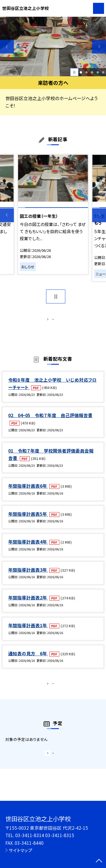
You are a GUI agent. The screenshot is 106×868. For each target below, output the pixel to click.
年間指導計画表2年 (28, 603)
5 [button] (103, 72)
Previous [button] (7, 47)
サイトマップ (20, 850)
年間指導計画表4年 (28, 548)
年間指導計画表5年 (28, 520)
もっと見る (50, 321)
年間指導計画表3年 (28, 576)
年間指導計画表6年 (28, 492)
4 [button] (98, 72)
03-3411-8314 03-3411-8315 (45, 835)
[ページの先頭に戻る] (99, 861)
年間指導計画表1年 (28, 632)
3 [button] (92, 72)
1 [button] (81, 72)
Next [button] (99, 47)
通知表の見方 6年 (28, 659)
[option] (53, 47)
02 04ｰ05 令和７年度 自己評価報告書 (50, 421)
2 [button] (86, 72)
